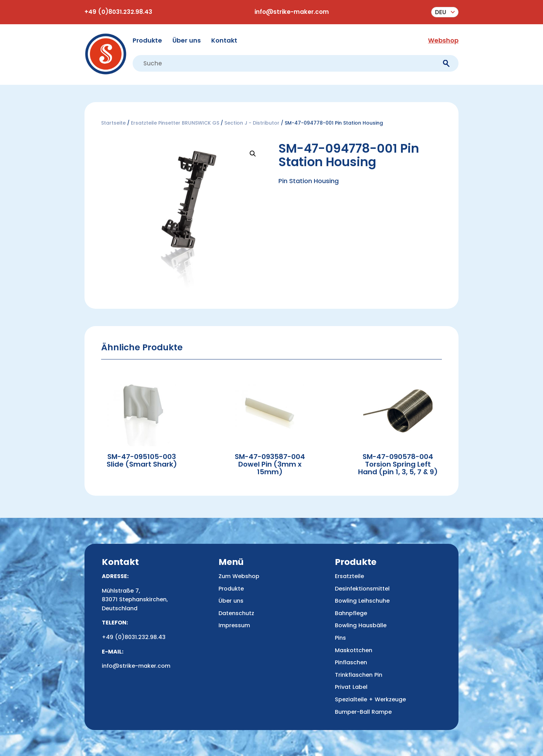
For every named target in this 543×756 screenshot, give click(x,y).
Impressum (234, 625)
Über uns (187, 40)
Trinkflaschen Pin (359, 675)
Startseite (113, 123)
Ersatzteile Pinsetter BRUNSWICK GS (175, 123)
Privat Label (351, 687)
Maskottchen (354, 650)
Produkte (147, 40)
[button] (253, 154)
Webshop (443, 40)
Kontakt (224, 40)
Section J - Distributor (252, 123)
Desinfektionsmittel (362, 589)
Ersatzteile (349, 576)
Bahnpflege (351, 613)
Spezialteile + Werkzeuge (370, 699)
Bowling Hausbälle (361, 625)
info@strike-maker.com (292, 12)
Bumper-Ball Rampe (363, 712)
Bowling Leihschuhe (362, 601)
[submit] (446, 64)
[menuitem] (445, 12)
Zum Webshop (239, 576)
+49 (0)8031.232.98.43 (118, 12)
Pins (340, 638)
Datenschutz (236, 613)
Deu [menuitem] (441, 12)
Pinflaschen (351, 662)
